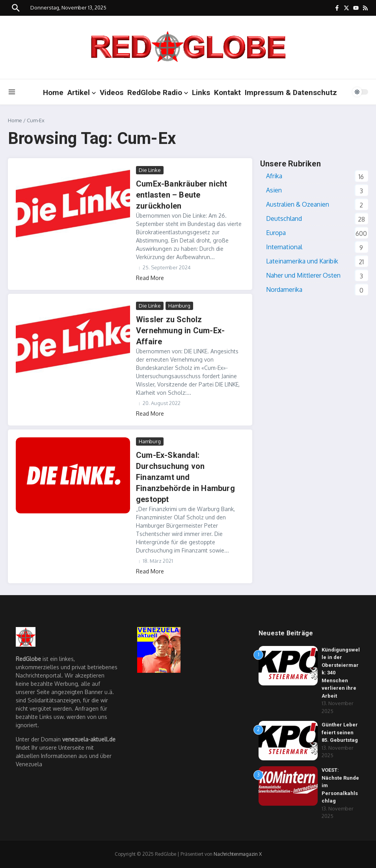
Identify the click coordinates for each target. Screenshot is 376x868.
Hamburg (179, 306)
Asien (274, 190)
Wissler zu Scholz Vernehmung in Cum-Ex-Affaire (180, 330)
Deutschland (284, 218)
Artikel (82, 92)
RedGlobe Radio (158, 92)
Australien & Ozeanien (298, 204)
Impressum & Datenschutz (291, 92)
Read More (150, 278)
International (284, 247)
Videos (112, 92)
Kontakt (227, 92)
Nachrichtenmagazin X (238, 854)
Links (201, 92)
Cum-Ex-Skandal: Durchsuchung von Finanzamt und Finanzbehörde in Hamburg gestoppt (185, 477)
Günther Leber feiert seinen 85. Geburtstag (340, 732)
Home (53, 92)
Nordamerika (284, 289)
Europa (276, 233)
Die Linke (150, 170)
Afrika (274, 176)
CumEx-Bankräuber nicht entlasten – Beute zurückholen (181, 195)
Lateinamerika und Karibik (302, 261)
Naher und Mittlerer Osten (303, 275)
